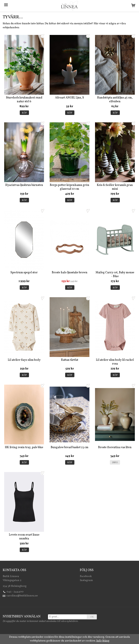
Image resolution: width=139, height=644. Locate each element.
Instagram (86, 580)
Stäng (106, 641)
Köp (24, 113)
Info (115, 463)
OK (92, 617)
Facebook (86, 576)
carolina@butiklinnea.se (22, 596)
